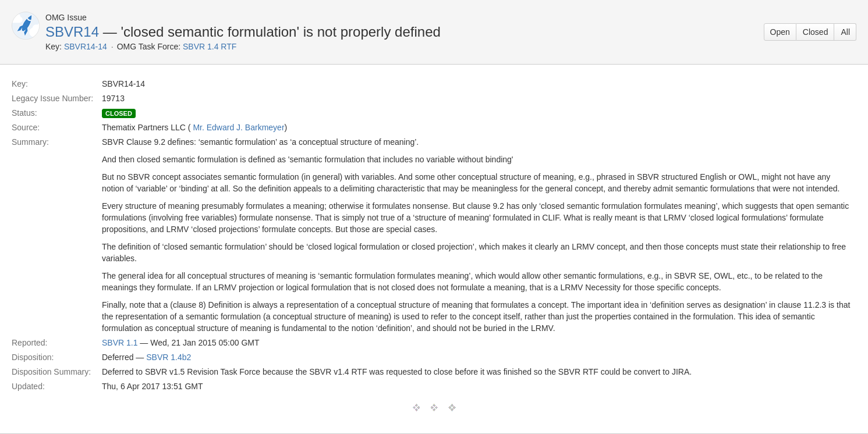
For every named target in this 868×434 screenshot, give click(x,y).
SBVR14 (72, 32)
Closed (816, 32)
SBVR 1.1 (120, 343)
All (845, 32)
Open (780, 32)
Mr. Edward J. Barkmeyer (238, 127)
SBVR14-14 (86, 47)
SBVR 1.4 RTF (210, 47)
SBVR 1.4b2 (169, 357)
